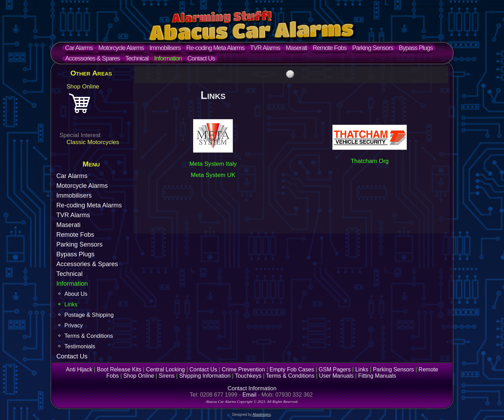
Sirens (166, 376)
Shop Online (83, 87)
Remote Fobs (330, 48)
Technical (137, 58)
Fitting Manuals (377, 376)
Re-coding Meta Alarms (215, 48)
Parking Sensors (373, 48)
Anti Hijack (79, 369)
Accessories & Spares (92, 58)
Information (168, 58)
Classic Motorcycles (93, 142)
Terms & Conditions (89, 336)
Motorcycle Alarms (121, 48)
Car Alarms (79, 48)
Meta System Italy (213, 164)
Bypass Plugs (416, 48)
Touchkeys (248, 376)
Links (71, 304)
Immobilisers (165, 48)
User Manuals (337, 376)
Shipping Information (205, 376)
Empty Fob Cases (292, 369)
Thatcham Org (370, 161)
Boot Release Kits (119, 369)
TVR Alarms (265, 48)
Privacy (73, 325)
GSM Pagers (335, 369)
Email (249, 395)
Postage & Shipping (89, 315)
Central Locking (165, 369)
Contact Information (252, 388)
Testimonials (80, 346)
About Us (76, 294)
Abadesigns (261, 415)
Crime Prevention (243, 369)
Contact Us (201, 58)
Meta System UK (213, 175)
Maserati (296, 48)
